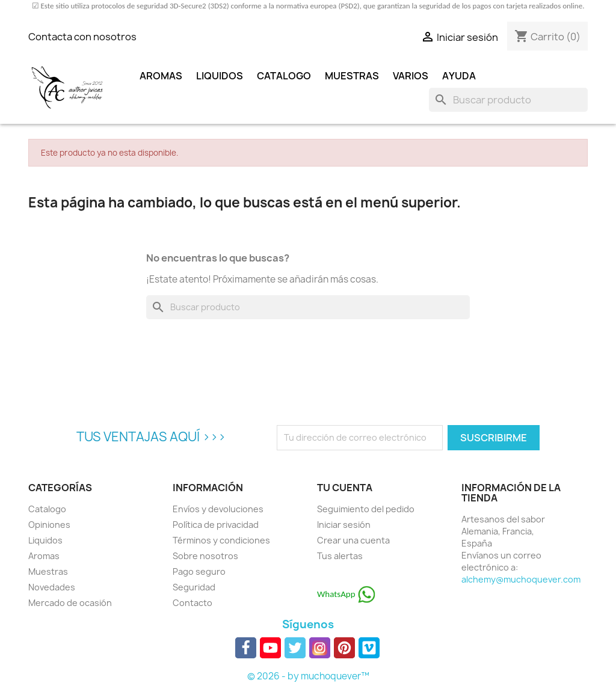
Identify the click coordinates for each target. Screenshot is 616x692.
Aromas (161, 76)
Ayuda (459, 76)
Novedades (52, 587)
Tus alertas (340, 556)
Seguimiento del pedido (366, 509)
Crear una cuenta (353, 540)
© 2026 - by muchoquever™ (308, 676)
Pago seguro (199, 571)
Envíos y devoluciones (218, 509)
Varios (411, 76)
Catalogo (284, 76)
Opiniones (49, 525)
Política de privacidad (216, 525)
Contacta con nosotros (82, 37)
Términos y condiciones (221, 540)
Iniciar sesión (344, 525)
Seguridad (194, 587)
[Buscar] (508, 100)
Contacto (192, 603)
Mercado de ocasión (70, 603)
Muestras (352, 76)
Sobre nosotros (205, 556)
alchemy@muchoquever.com (521, 579)
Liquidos (220, 76)
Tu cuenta (345, 488)
